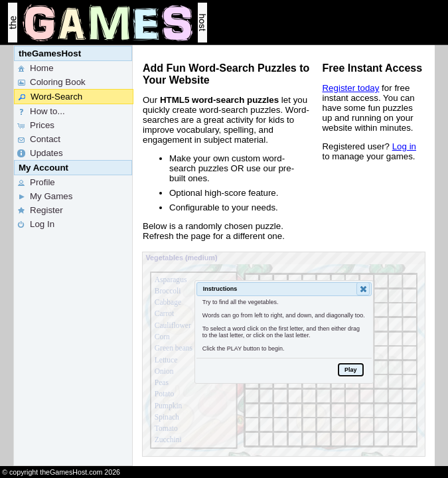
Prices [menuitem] (35, 125)
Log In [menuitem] (35, 224)
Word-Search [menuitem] (50, 97)
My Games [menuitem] (44, 197)
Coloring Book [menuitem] (51, 82)
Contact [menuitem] (38, 139)
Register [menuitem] (39, 210)
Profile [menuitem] (36, 183)
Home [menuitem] (35, 68)
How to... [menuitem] (40, 112)
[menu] (73, 256)
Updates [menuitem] (39, 153)
